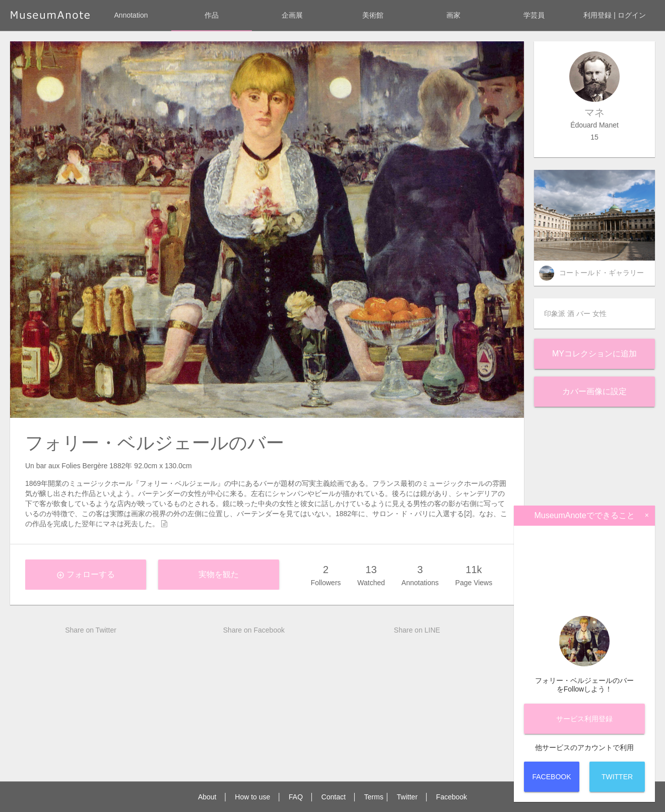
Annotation (131, 15)
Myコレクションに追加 (594, 354)
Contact (334, 797)
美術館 (373, 15)
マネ (594, 112)
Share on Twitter (91, 630)
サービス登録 (584, 719)
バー (583, 314)
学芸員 (534, 15)
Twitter (407, 797)
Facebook (452, 797)
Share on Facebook (254, 630)
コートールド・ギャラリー (602, 273)
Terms (374, 797)
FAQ (296, 797)
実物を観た (219, 574)
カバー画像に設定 (594, 391)
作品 (212, 15)
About (207, 797)
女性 (600, 314)
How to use (252, 797)
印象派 (555, 314)
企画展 (292, 15)
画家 (453, 15)
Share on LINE (417, 630)
